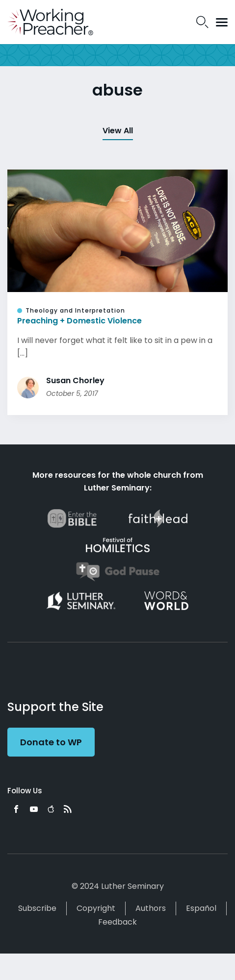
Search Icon (202, 22)
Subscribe (37, 908)
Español (201, 908)
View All (118, 131)
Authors (151, 908)
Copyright (96, 908)
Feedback (117, 922)
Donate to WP (51, 742)
